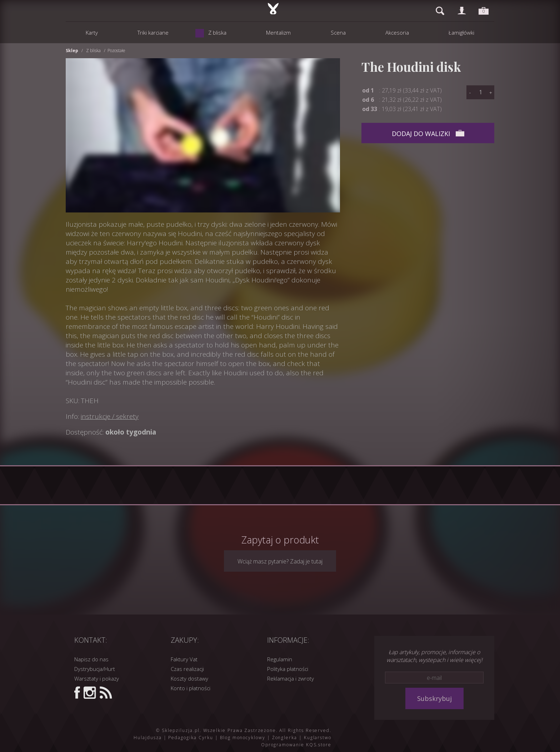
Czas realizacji (187, 669)
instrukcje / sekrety (110, 416)
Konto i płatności (191, 688)
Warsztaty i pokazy (97, 678)
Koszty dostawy (189, 678)
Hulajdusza (147, 738)
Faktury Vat (184, 659)
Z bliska (93, 51)
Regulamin (280, 659)
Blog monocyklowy (243, 738)
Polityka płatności (288, 669)
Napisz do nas (91, 659)
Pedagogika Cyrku (191, 738)
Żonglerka (285, 738)
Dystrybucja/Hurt (95, 669)
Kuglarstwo (318, 738)
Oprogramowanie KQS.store (296, 745)
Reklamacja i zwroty (291, 678)
